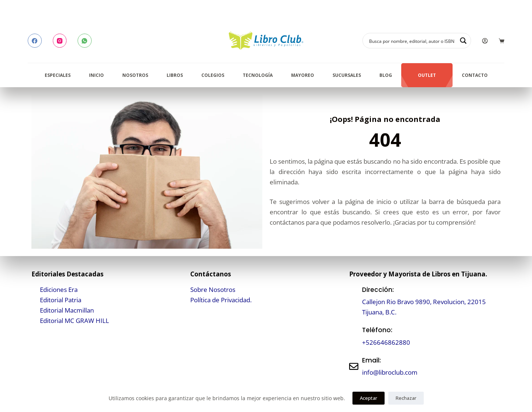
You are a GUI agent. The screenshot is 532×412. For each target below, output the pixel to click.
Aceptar (369, 398)
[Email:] (354, 366)
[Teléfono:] (354, 336)
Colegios (213, 75)
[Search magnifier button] (463, 41)
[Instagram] (60, 41)
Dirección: (378, 290)
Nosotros (135, 75)
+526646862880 (386, 342)
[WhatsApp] (85, 41)
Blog (386, 75)
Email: (371, 360)
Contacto (475, 75)
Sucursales (347, 75)
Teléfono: (377, 330)
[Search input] (412, 41)
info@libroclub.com (390, 372)
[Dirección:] (354, 301)
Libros (175, 75)
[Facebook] (35, 41)
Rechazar (406, 398)
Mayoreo (303, 75)
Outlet (427, 75)
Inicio (96, 75)
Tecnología (258, 75)
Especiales (58, 75)
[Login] (485, 41)
